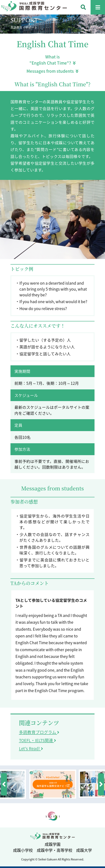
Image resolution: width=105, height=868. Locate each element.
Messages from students (52, 71)
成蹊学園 (53, 844)
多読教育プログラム (39, 732)
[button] (4, 784)
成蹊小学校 (23, 850)
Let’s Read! (31, 748)
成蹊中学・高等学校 (55, 850)
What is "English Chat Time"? (52, 60)
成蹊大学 (84, 850)
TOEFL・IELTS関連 (37, 740)
